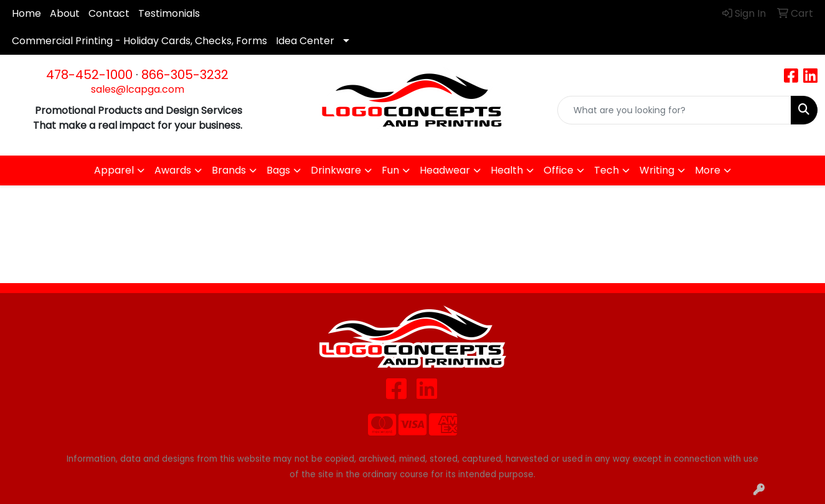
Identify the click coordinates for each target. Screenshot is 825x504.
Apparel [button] (114, 170)
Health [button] (507, 170)
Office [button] (559, 170)
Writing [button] (657, 170)
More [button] (708, 170)
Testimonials (169, 13)
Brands (229, 170)
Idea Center (305, 41)
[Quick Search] (674, 110)
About (65, 13)
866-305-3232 (185, 75)
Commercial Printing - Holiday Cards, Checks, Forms (139, 41)
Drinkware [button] (336, 170)
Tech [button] (606, 170)
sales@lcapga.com (138, 89)
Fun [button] (390, 170)
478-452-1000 (89, 75)
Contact (109, 13)
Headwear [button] (445, 170)
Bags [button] (278, 170)
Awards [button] (173, 170)
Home (26, 13)
